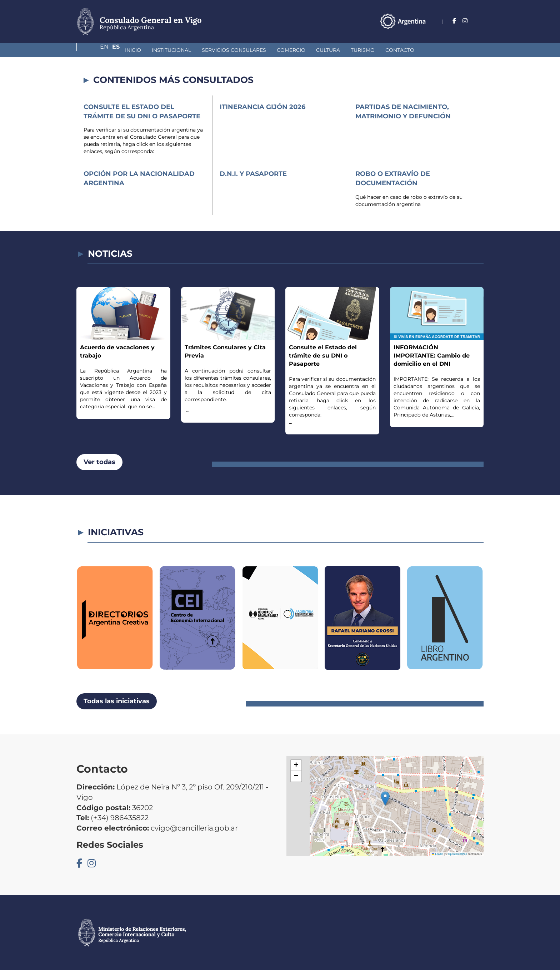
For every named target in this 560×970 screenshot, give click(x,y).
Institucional (134, 50)
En (465, 21)
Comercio (253, 50)
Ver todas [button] (99, 462)
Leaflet (437, 854)
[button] (385, 799)
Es (480, 21)
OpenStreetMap (458, 854)
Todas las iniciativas (117, 701)
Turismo (325, 50)
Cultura (290, 50)
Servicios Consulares (196, 50)
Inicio (95, 50)
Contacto (362, 50)
